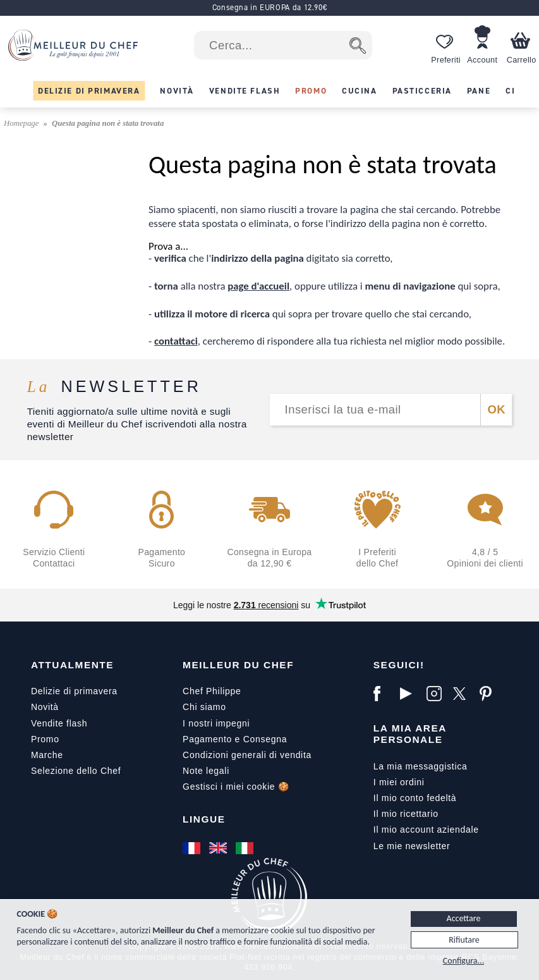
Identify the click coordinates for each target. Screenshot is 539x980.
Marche (47, 755)
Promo (45, 739)
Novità (45, 707)
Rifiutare (464, 940)
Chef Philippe (212, 691)
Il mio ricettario (406, 814)
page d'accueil (258, 286)
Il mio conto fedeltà (415, 798)
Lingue (204, 819)
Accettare (464, 918)
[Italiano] (246, 848)
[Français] (193, 848)
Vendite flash (59, 723)
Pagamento (207, 739)
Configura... (463, 961)
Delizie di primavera (74, 691)
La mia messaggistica (421, 766)
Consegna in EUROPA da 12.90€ (270, 7)
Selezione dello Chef (76, 771)
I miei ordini (399, 782)
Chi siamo (204, 707)
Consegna (265, 739)
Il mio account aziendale (426, 830)
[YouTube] (410, 694)
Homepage (22, 123)
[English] (219, 848)
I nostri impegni (216, 723)
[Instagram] (437, 694)
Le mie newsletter (412, 846)
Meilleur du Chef (238, 665)
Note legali (206, 771)
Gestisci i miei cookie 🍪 (236, 787)
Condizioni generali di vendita (247, 755)
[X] (463, 694)
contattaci (176, 341)
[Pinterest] (490, 694)
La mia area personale (410, 734)
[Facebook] (384, 694)
